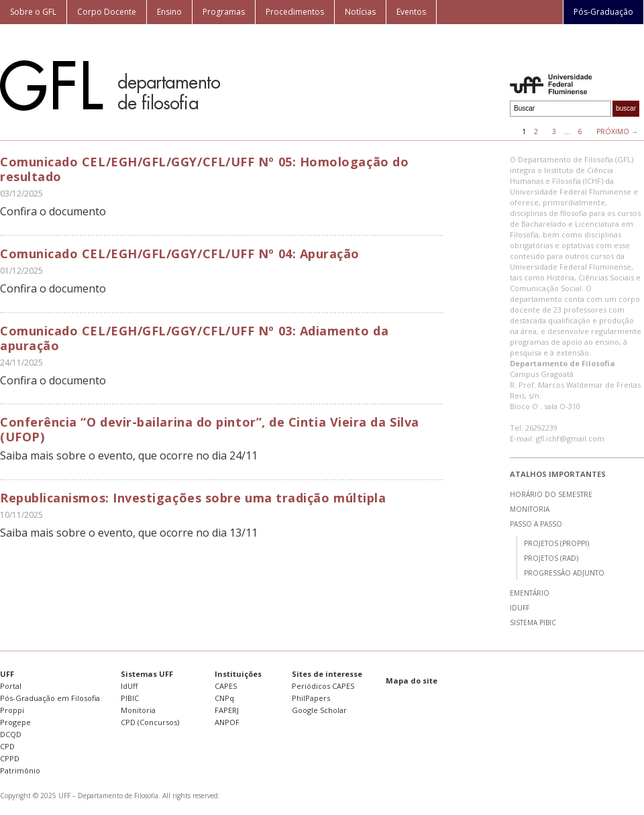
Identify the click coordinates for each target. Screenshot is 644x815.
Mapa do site (412, 681)
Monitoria (530, 509)
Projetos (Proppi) (556, 543)
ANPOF (227, 722)
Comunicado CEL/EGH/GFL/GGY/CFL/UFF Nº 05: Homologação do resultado (204, 169)
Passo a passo (536, 524)
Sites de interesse (327, 674)
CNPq (224, 698)
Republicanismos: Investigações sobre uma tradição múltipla (193, 498)
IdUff (520, 608)
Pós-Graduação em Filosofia (50, 698)
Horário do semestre (551, 494)
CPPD (10, 758)
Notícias (360, 12)
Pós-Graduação (603, 12)
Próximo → (617, 131)
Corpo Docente (107, 12)
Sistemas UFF (147, 674)
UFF (7, 674)
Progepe (15, 722)
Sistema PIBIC (533, 622)
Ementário (530, 593)
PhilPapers (311, 698)
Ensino (169, 12)
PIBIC (130, 698)
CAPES (226, 686)
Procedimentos (295, 12)
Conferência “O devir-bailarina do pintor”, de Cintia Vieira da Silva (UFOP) (210, 429)
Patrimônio (20, 770)
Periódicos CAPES (323, 686)
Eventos (411, 12)
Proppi (12, 710)
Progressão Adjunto (564, 573)
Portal (11, 686)
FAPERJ (227, 710)
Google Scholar (319, 710)
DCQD (11, 734)
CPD (7, 746)
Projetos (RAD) (551, 558)
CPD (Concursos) (150, 722)
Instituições (238, 674)
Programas (224, 12)
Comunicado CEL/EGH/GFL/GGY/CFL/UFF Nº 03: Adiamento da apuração (194, 338)
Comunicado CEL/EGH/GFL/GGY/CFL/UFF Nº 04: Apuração (180, 254)
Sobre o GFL (33, 12)
